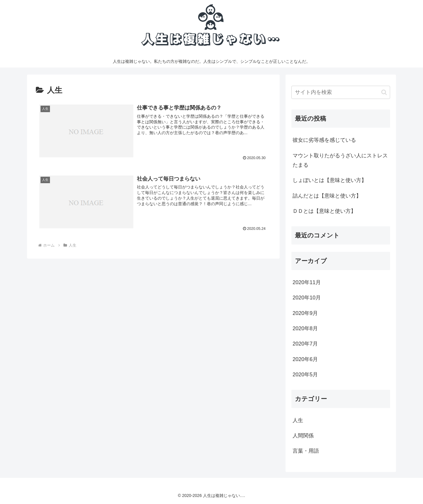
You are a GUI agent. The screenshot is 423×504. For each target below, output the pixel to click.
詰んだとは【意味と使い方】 (327, 196)
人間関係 (303, 436)
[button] (384, 92)
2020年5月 (305, 375)
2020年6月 (305, 359)
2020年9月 (305, 313)
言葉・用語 (306, 451)
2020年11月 (307, 282)
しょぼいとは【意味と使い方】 (330, 180)
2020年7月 (305, 344)
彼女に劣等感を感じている (324, 140)
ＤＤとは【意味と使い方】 (324, 211)
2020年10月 (307, 298)
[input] (341, 92)
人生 (298, 420)
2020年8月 (305, 328)
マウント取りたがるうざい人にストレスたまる (340, 160)
